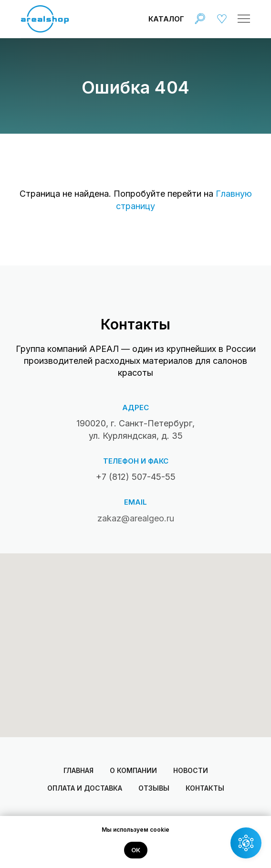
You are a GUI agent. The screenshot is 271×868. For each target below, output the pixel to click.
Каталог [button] (166, 19)
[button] (246, 843)
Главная (78, 770)
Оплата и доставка (85, 788)
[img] (200, 19)
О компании (133, 770)
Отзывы (154, 788)
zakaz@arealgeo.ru (136, 518)
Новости (191, 770)
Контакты (205, 788)
